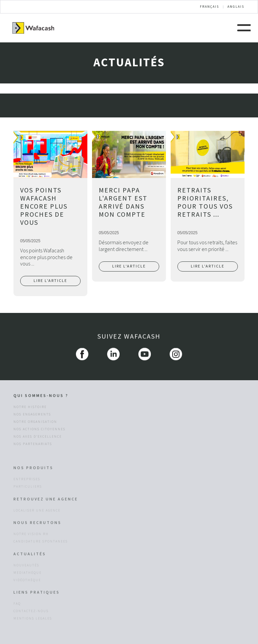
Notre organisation (35, 423)
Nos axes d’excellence (38, 438)
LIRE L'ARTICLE (50, 281)
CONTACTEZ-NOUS (31, 629)
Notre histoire (30, 408)
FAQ (17, 622)
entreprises (27, 497)
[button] (244, 27)
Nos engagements (32, 416)
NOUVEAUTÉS (26, 583)
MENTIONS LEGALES (33, 637)
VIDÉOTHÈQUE (27, 598)
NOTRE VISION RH (31, 552)
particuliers (28, 505)
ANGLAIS (236, 7)
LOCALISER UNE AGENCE (37, 529)
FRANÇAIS (209, 7)
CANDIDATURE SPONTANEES (41, 560)
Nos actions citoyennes (39, 430)
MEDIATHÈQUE (28, 591)
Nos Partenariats (33, 445)
